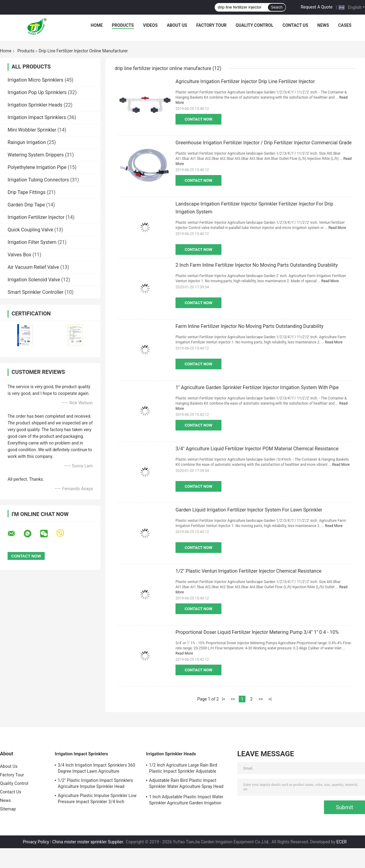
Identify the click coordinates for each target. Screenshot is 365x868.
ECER (342, 842)
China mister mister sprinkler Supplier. (89, 842)
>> (261, 699)
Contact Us (295, 25)
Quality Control (255, 25)
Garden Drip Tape (26, 205)
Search (277, 7)
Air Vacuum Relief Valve (33, 267)
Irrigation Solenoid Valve (34, 280)
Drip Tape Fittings (26, 192)
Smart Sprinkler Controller (35, 292)
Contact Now (198, 119)
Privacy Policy (36, 842)
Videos (150, 25)
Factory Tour (211, 25)
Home (97, 25)
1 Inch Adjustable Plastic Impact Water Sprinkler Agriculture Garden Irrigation (186, 800)
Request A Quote (317, 7)
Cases (345, 25)
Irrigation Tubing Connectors (38, 180)
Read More (337, 228)
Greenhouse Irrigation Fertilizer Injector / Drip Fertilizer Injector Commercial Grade (264, 143)
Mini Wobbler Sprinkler (32, 130)
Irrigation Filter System (32, 242)
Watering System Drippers (36, 155)
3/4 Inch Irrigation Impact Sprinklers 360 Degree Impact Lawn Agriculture (96, 768)
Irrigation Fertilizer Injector (36, 217)
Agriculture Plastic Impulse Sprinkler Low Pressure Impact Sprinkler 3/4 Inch (97, 799)
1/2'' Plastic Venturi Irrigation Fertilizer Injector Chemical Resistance (249, 571)
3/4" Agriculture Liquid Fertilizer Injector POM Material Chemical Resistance (257, 449)
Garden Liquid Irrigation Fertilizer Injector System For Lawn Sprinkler (249, 510)
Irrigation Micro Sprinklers (35, 80)
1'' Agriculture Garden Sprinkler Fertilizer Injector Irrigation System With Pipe (257, 387)
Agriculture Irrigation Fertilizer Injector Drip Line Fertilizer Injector (245, 81)
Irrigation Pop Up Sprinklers (37, 92)
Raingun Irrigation (27, 142)
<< (233, 699)
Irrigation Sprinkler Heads (35, 105)
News (323, 25)
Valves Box (19, 255)
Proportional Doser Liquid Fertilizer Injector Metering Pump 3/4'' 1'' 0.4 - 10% (257, 632)
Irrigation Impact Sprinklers (37, 117)
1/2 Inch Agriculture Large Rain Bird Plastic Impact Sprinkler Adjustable (183, 768)
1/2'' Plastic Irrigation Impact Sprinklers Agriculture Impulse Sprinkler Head (95, 783)
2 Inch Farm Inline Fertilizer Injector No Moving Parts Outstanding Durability (257, 265)
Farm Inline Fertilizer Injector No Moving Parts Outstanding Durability (249, 326)
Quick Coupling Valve (30, 230)
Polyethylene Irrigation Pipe (37, 167)
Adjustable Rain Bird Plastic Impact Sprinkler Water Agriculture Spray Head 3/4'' (186, 784)
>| (270, 699)
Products (123, 25)
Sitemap (8, 809)
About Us (177, 25)
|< (224, 699)
